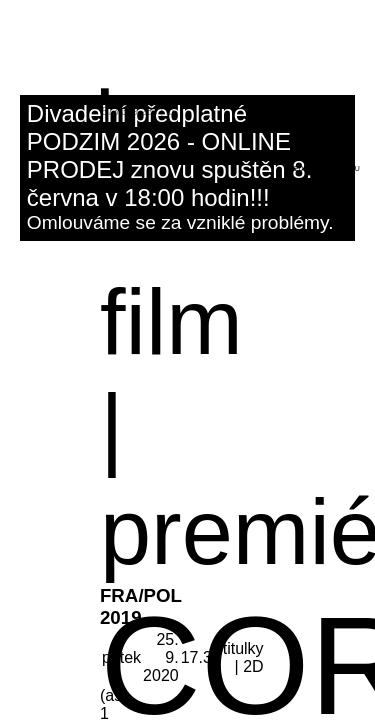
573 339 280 (130, 111)
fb (170, 111)
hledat (298, 168)
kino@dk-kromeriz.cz (149, 100)
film (171, 322)
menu (349, 168)
